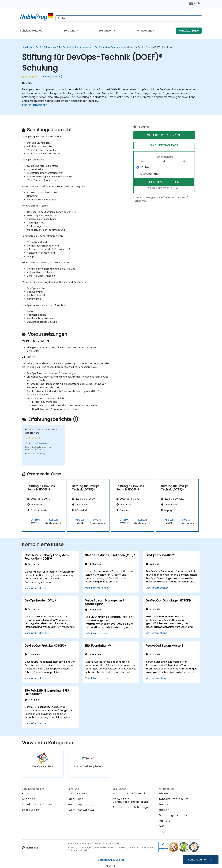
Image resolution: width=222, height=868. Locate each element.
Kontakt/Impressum (173, 799)
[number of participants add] (185, 161)
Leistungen (106, 31)
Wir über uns (144, 31)
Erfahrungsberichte (173, 815)
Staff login (111, 866)
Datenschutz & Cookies (111, 860)
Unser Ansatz (77, 794)
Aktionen (29, 799)
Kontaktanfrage (189, 31)
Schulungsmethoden (37, 804)
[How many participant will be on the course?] (164, 161)
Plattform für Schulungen (132, 807)
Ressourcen (31, 810)
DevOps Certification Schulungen (75, 47)
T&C (162, 832)
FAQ (162, 826)
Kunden (164, 810)
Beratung (70, 31)
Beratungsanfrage (81, 805)
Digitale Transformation (131, 794)
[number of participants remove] (143, 161)
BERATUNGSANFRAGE (164, 145)
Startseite (28, 47)
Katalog (28, 794)
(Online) (145, 167)
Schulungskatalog (31, 31)
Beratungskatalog (81, 810)
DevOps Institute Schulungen (109, 47)
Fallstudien (76, 799)
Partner (164, 804)
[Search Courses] (129, 18)
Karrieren (166, 821)
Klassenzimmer (150, 174)
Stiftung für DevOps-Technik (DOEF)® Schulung (149, 47)
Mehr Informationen (35, 105)
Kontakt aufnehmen (201, 860)
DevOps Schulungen (46, 47)
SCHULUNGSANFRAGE (164, 135)
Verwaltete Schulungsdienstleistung (131, 800)
